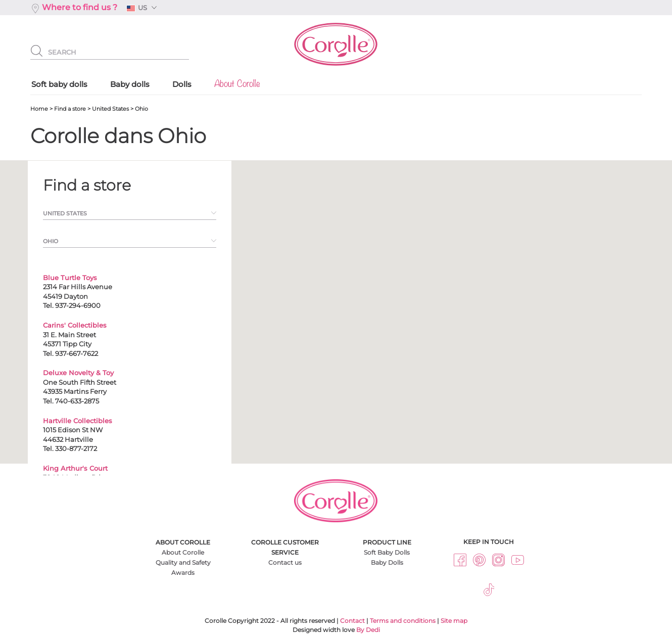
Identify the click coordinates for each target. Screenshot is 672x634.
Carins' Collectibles (75, 325)
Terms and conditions (403, 621)
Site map (454, 621)
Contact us (285, 562)
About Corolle (183, 552)
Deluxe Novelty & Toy (78, 373)
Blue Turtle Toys (70, 278)
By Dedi (368, 630)
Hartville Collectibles (78, 421)
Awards (183, 573)
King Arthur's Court (75, 468)
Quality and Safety (183, 562)
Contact (352, 621)
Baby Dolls (387, 562)
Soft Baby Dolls (387, 552)
